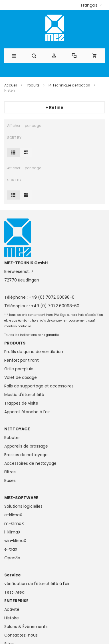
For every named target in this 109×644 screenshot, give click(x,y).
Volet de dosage (21, 377)
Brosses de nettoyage (26, 455)
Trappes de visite (21, 403)
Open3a (12, 558)
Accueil (11, 85)
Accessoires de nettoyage (30, 463)
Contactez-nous (21, 635)
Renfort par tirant (22, 360)
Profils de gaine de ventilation (34, 352)
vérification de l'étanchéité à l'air (37, 584)
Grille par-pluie (19, 369)
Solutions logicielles (23, 506)
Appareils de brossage (26, 446)
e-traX (11, 549)
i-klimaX (12, 532)
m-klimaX (14, 523)
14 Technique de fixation (69, 85)
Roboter (12, 438)
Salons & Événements (26, 627)
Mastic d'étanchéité (24, 395)
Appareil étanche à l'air (27, 412)
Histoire (12, 618)
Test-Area (14, 592)
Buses (10, 480)
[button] (91, 5)
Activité (12, 609)
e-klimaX (13, 515)
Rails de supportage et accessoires (39, 386)
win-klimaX (15, 541)
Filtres (10, 472)
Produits (33, 85)
